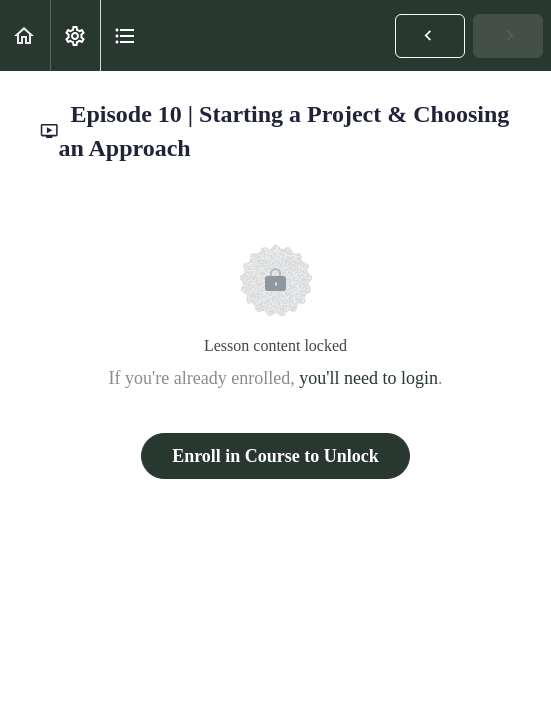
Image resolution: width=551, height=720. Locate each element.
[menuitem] (75, 35)
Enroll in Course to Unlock (275, 456)
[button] (25, 35)
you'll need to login (368, 378)
